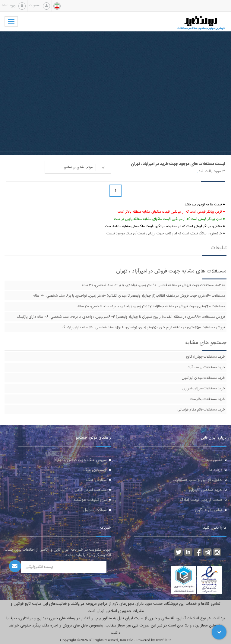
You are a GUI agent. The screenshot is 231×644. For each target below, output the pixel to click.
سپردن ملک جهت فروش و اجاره (81, 460)
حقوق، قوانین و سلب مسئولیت (197, 480)
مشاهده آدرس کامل (91, 490)
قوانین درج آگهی (209, 510)
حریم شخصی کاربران (206, 490)
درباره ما (216, 470)
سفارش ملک (97, 480)
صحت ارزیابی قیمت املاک (201, 500)
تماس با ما (214, 460)
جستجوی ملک (95, 470)
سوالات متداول (95, 510)
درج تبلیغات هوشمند (90, 500)
